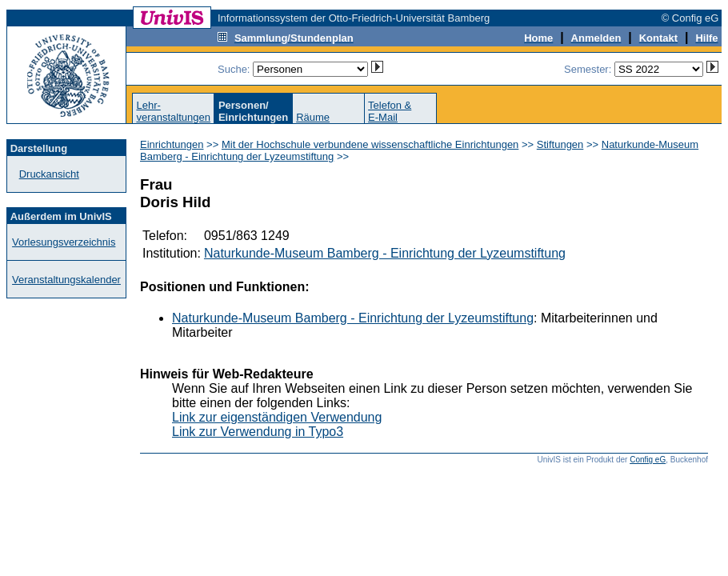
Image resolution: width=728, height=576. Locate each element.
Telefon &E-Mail (390, 111)
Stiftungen (560, 144)
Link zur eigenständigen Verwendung (277, 417)
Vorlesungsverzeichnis (64, 242)
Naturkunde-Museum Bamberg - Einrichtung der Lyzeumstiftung (385, 253)
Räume (313, 117)
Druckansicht (49, 174)
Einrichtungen (172, 144)
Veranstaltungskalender (66, 280)
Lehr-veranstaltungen (173, 111)
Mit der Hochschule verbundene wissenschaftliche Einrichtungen (370, 144)
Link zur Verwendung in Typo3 (258, 432)
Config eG (648, 460)
